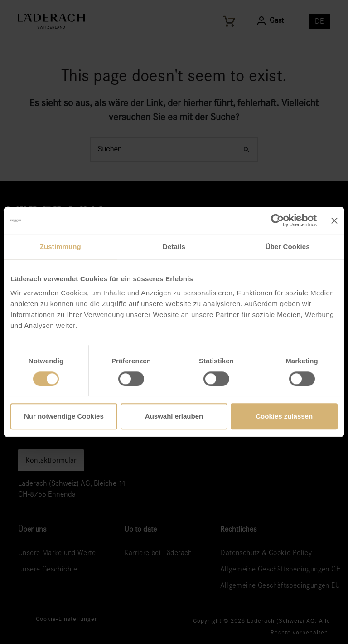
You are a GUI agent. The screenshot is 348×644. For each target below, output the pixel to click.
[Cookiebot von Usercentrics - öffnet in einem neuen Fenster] (277, 220)
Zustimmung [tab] (60, 246)
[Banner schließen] (334, 220)
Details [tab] (174, 246)
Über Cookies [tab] (288, 246)
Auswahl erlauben (174, 417)
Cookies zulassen (284, 417)
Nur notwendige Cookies (64, 417)
